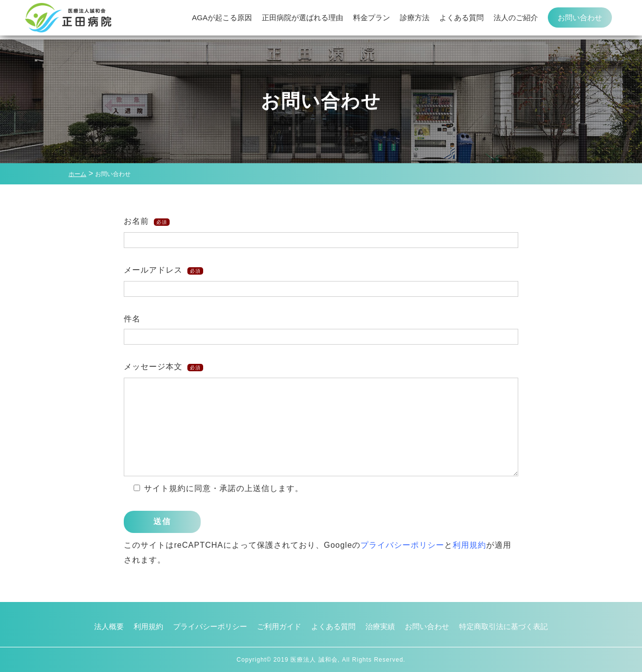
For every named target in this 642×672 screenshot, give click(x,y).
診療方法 (415, 19)
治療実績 (383, 626)
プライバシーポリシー (402, 545)
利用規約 (469, 545)
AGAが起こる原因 (222, 19)
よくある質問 (462, 19)
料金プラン (372, 19)
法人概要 (97, 626)
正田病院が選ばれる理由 (303, 19)
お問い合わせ (580, 19)
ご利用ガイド (277, 626)
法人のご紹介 (516, 19)
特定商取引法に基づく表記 (513, 626)
